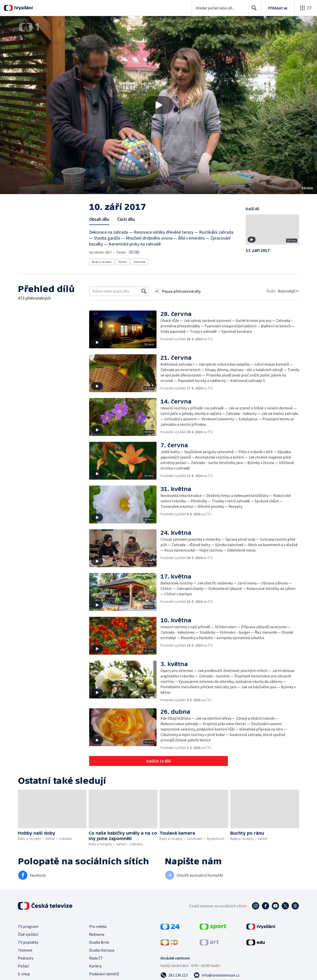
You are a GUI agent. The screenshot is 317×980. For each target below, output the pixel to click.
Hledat (253, 10)
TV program (28, 926)
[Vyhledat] (144, 291)
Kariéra (95, 966)
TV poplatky (28, 942)
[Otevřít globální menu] (306, 8)
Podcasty (26, 958)
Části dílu (126, 219)
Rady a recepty (102, 262)
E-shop (24, 974)
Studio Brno (99, 942)
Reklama (97, 934)
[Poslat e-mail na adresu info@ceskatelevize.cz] (217, 975)
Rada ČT (96, 958)
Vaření (123, 262)
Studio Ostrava (102, 950)
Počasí (23, 966)
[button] (158, 105)
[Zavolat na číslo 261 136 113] (174, 975)
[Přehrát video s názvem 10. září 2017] (158, 105)
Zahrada (140, 262)
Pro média (98, 926)
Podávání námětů (104, 974)
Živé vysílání (28, 934)
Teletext (25, 950)
